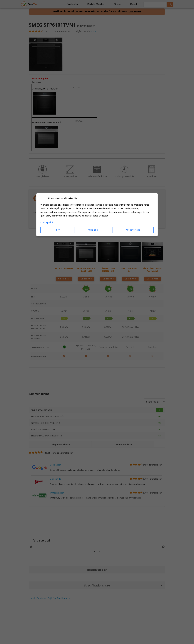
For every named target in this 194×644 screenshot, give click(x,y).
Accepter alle (133, 230)
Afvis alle (93, 230)
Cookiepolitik (47, 222)
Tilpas (57, 230)
